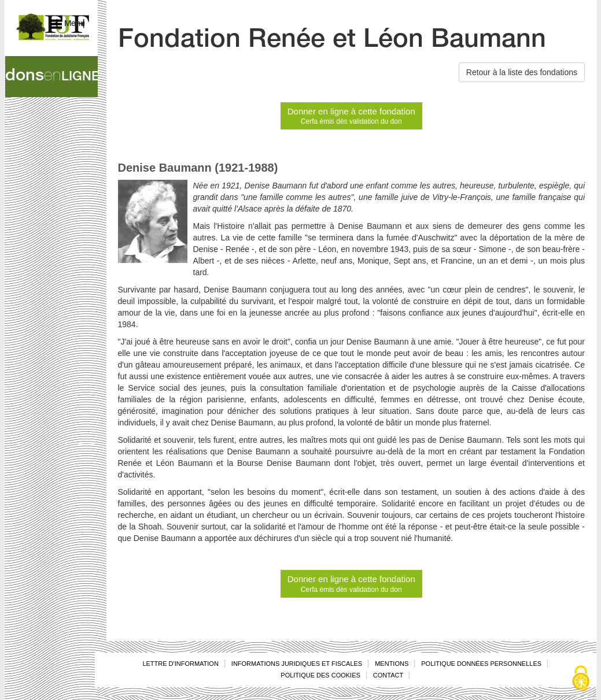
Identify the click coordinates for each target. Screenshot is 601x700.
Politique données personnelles (481, 664)
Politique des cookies (320, 675)
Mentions (392, 664)
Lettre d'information (180, 664)
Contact (388, 675)
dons (51, 77)
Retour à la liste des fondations (522, 72)
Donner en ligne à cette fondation (351, 116)
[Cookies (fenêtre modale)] (581, 680)
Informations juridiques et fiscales (297, 664)
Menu (68, 24)
